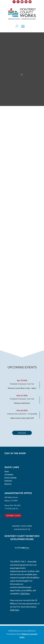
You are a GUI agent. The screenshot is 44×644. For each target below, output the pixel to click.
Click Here (25, 594)
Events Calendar (11, 477)
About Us (8, 484)
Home (7, 471)
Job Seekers (9, 474)
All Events (22, 433)
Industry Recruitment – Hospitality (22, 414)
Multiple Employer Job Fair (22, 384)
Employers (8, 481)
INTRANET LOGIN (13, 515)
